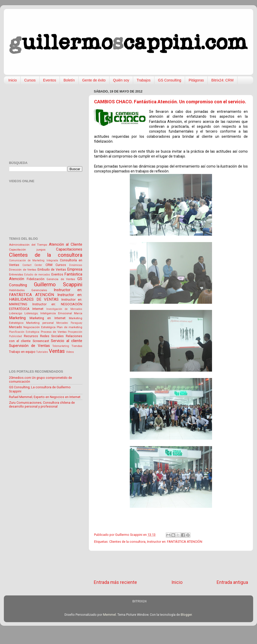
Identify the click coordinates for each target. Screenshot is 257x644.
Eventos (50, 80)
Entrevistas (16, 274)
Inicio (13, 80)
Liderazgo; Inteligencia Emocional (48, 313)
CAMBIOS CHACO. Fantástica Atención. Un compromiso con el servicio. (170, 102)
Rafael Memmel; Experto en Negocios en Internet (45, 397)
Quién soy (121, 80)
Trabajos (144, 80)
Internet (38, 309)
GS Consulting (170, 80)
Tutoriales (42, 352)
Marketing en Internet (48, 318)
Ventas (57, 351)
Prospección (75, 332)
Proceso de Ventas (54, 332)
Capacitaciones (69, 249)
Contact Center (32, 265)
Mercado (16, 327)
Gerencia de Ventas (61, 279)
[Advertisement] (171, 565)
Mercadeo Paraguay (69, 323)
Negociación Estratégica (39, 327)
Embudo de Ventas (52, 269)
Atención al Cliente (66, 244)
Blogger (186, 615)
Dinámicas (76, 265)
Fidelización (36, 279)
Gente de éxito (94, 80)
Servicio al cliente (67, 341)
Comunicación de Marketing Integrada (34, 260)
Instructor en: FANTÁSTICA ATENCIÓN (175, 542)
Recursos (31, 336)
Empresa (75, 269)
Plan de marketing (70, 327)
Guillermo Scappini (58, 284)
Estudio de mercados (37, 275)
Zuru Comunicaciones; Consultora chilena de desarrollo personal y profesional (42, 404)
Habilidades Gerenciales (28, 290)
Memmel (109, 615)
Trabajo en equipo (22, 352)
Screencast (41, 341)
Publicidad (15, 336)
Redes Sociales (52, 336)
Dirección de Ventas (23, 270)
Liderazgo (16, 313)
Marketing (17, 318)
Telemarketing (61, 346)
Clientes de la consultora (127, 542)
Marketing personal (40, 323)
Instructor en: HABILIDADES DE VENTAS (46, 297)
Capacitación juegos (27, 250)
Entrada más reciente (115, 582)
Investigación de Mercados (64, 309)
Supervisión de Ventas (29, 346)
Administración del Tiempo (28, 245)
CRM (49, 265)
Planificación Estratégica (24, 332)
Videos (70, 352)
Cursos (30, 80)
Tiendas (77, 346)
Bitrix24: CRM (222, 80)
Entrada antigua (232, 582)
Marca (78, 313)
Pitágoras (196, 80)
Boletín (69, 80)
